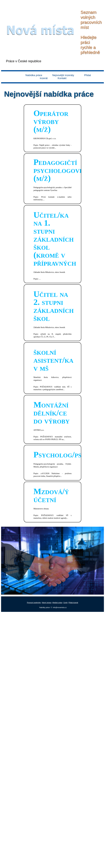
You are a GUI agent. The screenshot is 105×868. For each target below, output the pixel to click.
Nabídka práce (34, 75)
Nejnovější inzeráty (63, 75)
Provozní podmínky (34, 603)
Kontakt (62, 78)
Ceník (65, 603)
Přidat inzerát (73, 603)
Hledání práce (57, 603)
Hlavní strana (47, 603)
